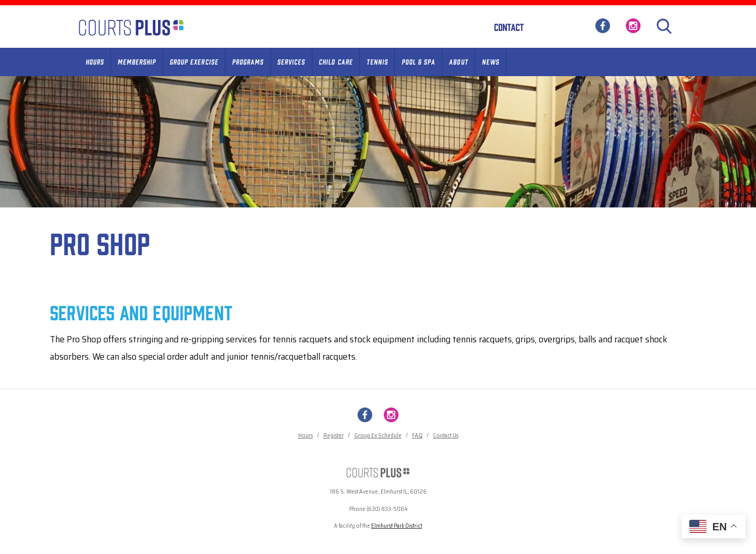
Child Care (335, 61)
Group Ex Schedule (378, 436)
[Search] (664, 26)
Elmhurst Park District (397, 526)
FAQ (417, 436)
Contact (509, 27)
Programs (248, 61)
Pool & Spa (418, 61)
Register (334, 436)
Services (291, 61)
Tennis (377, 61)
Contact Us (446, 436)
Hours (95, 61)
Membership (137, 61)
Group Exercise (194, 61)
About (458, 61)
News (491, 61)
